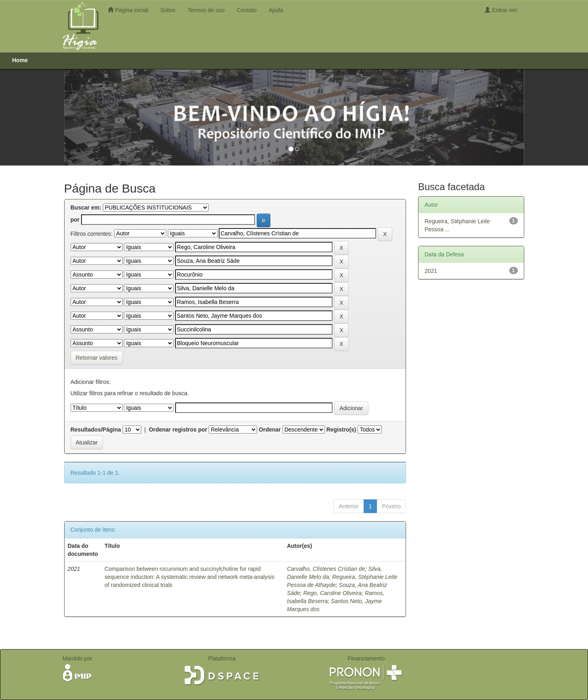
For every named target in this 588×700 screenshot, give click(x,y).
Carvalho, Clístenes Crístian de (326, 569)
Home (20, 60)
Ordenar (270, 430)
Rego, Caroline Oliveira (332, 593)
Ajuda (276, 10)
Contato (247, 10)
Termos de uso (206, 10)
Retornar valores (97, 358)
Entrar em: (504, 10)
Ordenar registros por (178, 430)
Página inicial (128, 10)
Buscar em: (86, 207)
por (75, 220)
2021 (431, 271)
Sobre (168, 10)
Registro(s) (341, 430)
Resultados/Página (96, 430)
